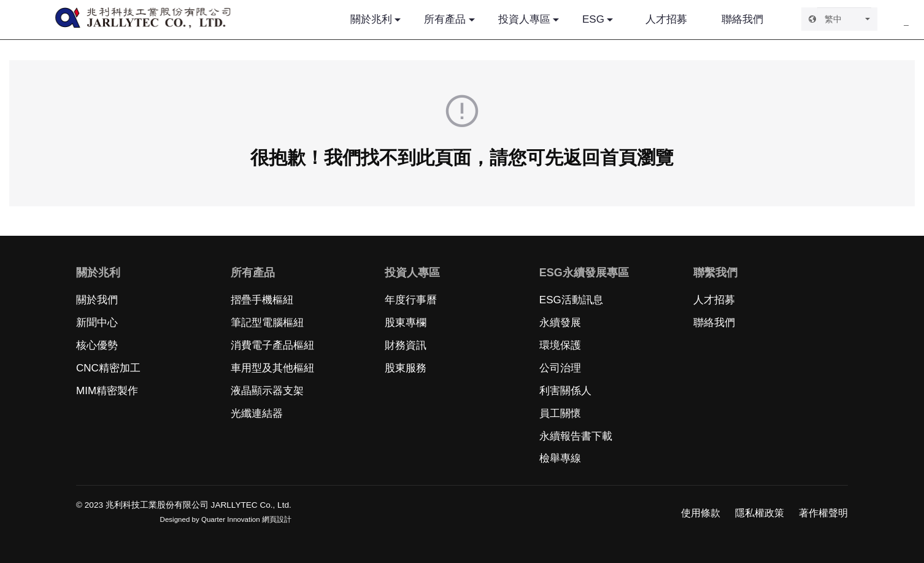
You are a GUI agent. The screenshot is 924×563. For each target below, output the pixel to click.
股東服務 (406, 368)
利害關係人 (565, 391)
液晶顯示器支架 (267, 391)
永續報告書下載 (576, 436)
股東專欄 (406, 323)
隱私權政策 (760, 513)
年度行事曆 (411, 300)
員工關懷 (560, 414)
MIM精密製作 (107, 391)
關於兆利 (371, 19)
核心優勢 (97, 345)
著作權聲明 (823, 513)
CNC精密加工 (108, 368)
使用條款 (701, 513)
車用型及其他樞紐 (272, 368)
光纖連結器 (257, 414)
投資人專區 (524, 19)
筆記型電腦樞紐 (267, 323)
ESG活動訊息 (571, 300)
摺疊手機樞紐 (262, 300)
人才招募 (666, 19)
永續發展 (560, 323)
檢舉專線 (560, 458)
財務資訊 (406, 345)
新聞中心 (97, 323)
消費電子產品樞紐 (272, 345)
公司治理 (560, 368)
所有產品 (445, 19)
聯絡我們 (742, 19)
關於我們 (97, 300)
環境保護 (560, 345)
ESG (593, 19)
